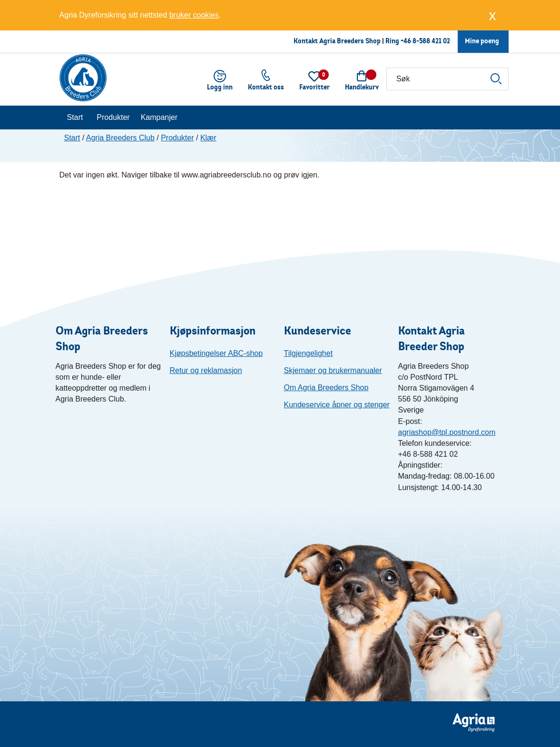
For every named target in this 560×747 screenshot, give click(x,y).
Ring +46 (399, 41)
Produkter (113, 117)
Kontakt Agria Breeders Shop (337, 41)
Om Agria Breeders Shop (326, 388)
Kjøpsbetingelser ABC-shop (216, 353)
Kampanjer (159, 117)
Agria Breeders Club (120, 138)
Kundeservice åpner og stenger (337, 405)
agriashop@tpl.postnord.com (447, 432)
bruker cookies (194, 15)
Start (75, 117)
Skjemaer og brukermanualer (333, 370)
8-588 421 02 (431, 41)
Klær (208, 138)
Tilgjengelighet (309, 353)
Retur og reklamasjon (206, 370)
